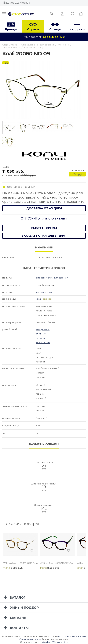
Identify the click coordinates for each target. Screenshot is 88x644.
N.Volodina (45, 642)
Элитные (41, 334)
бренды (47, 299)
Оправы (33, 29)
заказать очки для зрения (44, 236)
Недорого (77, 29)
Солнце (55, 29)
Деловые (41, 338)
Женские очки (44, 292)
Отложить (30, 218)
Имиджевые (43, 329)
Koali (38, 299)
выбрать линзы (44, 228)
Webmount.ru (60, 642)
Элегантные (43, 342)
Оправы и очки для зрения (52, 278)
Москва (25, 3)
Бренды (11, 29)
